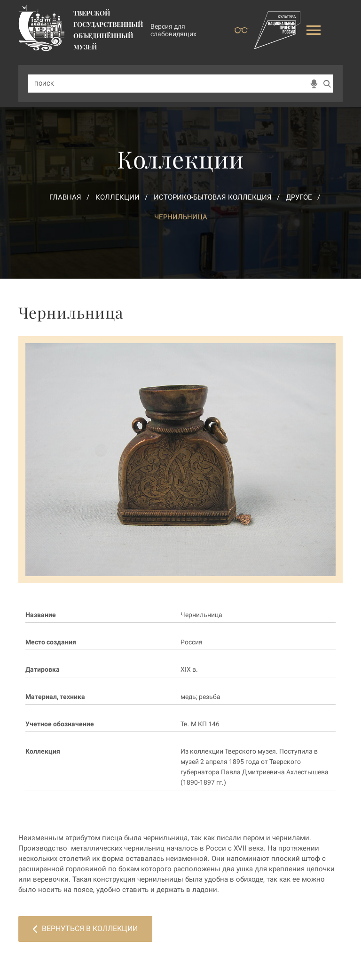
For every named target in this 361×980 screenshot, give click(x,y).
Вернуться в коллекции (85, 928)
